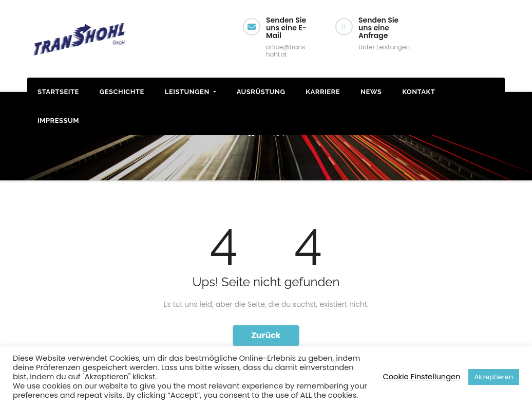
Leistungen (191, 92)
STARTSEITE (58, 92)
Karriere (323, 92)
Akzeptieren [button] (494, 377)
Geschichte (122, 92)
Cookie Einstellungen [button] (421, 377)
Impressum (58, 121)
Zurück (266, 335)
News (371, 92)
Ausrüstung (261, 92)
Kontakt (419, 92)
